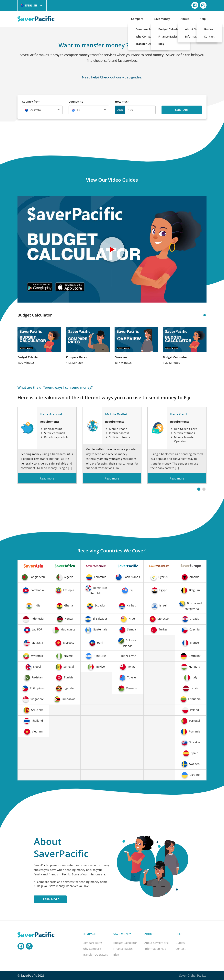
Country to (76, 102)
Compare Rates (93, 943)
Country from (31, 102)
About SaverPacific (157, 943)
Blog (116, 955)
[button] (199, 489)
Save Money (162, 19)
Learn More (50, 899)
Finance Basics (123, 949)
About (185, 19)
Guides (180, 943)
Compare (137, 19)
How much (122, 102)
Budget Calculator (125, 943)
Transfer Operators (95, 955)
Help (203, 19)
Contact (180, 949)
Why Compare (92, 949)
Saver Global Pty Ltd (193, 975)
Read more (47, 478)
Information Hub (155, 949)
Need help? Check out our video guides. (112, 77)
